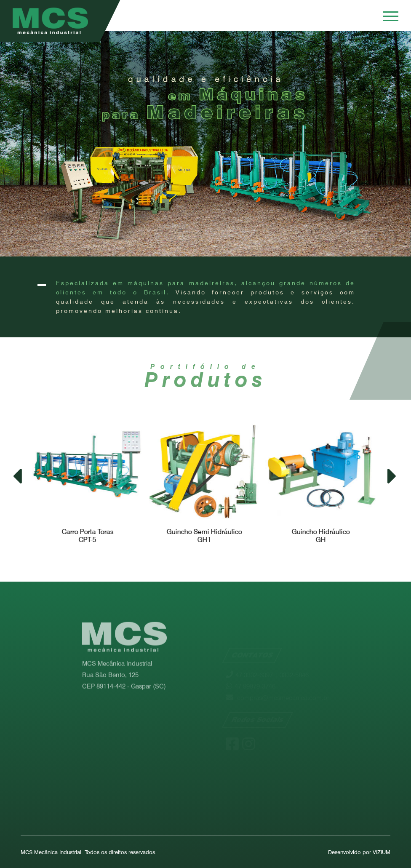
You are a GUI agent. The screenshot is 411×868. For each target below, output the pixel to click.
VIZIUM (382, 852)
